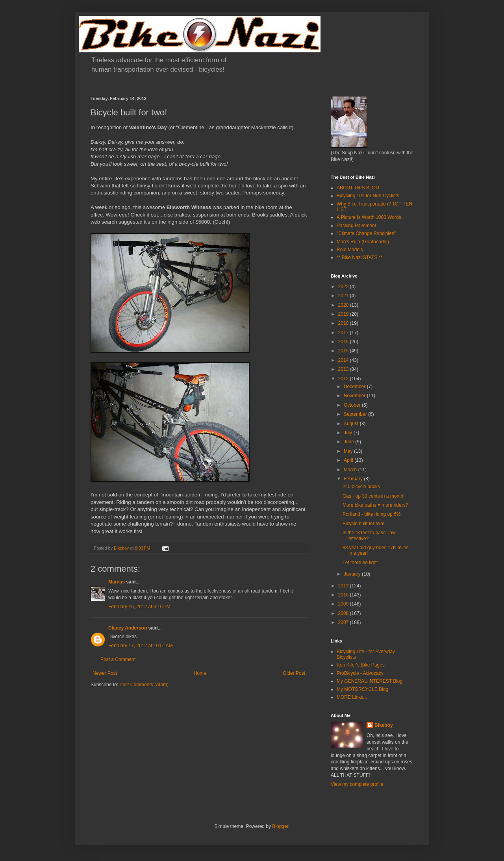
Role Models (350, 250)
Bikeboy (384, 725)
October (353, 405)
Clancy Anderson (128, 628)
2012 (344, 379)
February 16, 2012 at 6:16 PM (139, 607)
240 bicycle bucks (361, 487)
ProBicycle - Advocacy (360, 673)
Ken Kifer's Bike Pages (361, 665)
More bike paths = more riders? (375, 505)
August (352, 424)
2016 (344, 342)
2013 (344, 369)
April (349, 460)
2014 (344, 360)
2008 (344, 613)
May (349, 451)
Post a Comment (118, 659)
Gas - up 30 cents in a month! (373, 496)
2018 (344, 323)
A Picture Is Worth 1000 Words (369, 217)
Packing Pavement (356, 226)
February (354, 479)
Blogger (280, 826)
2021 (344, 296)
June (349, 442)
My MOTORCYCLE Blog (362, 689)
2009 (344, 604)
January (353, 574)
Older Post (294, 673)
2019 (344, 314)
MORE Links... (352, 697)
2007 (344, 622)
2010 (344, 595)
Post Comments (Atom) (144, 685)
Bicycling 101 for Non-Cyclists (368, 196)
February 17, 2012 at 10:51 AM (141, 646)
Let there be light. (361, 563)
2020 (344, 305)
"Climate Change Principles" (366, 233)
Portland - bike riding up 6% (372, 514)
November (355, 396)
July (349, 433)
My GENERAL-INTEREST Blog (370, 681)
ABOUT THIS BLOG (358, 188)
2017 (344, 333)
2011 (344, 586)
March (351, 470)
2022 (344, 287)
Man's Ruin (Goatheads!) (363, 242)
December (355, 387)
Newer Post (105, 673)
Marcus (117, 582)
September (356, 414)
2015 (344, 351)
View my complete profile (357, 784)
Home (200, 673)
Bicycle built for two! (363, 524)
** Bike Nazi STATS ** (359, 257)
